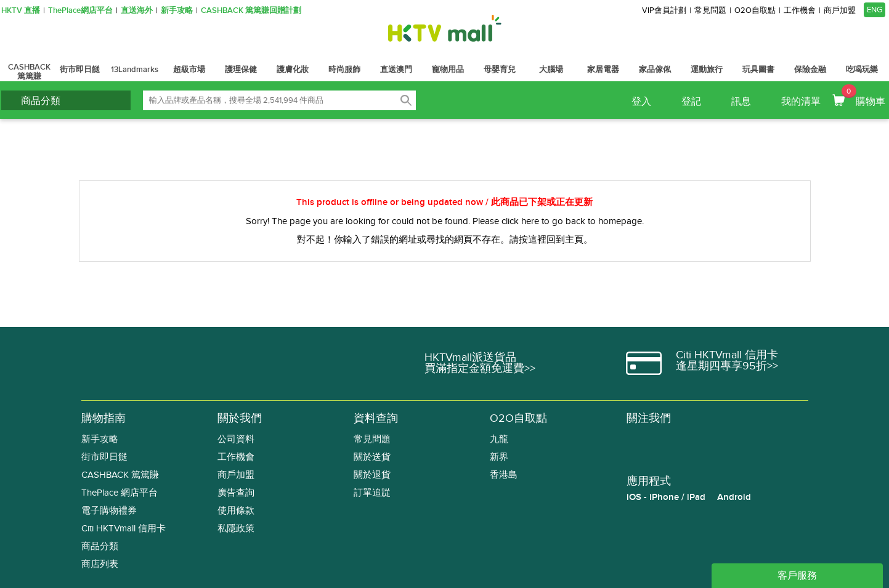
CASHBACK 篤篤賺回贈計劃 (251, 11)
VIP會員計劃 (664, 11)
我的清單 (801, 102)
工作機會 (800, 11)
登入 (641, 102)
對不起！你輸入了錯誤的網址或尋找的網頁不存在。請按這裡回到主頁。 (445, 240)
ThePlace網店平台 (80, 11)
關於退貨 (372, 475)
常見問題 (710, 11)
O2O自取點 (755, 11)
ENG (875, 10)
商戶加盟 (840, 11)
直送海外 (137, 11)
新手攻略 (177, 11)
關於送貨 (372, 457)
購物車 (863, 96)
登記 (691, 102)
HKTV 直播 (21, 11)
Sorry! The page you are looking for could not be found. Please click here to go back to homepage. (445, 221)
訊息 (741, 102)
